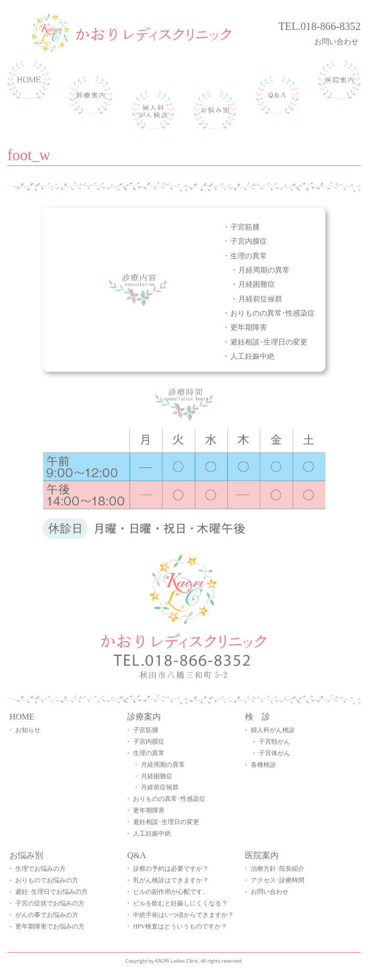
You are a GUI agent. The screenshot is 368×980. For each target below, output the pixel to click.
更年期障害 (249, 327)
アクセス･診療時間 (278, 880)
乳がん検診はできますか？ (171, 880)
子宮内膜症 (249, 241)
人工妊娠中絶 (252, 356)
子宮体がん (274, 753)
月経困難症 (257, 284)
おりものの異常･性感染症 (273, 313)
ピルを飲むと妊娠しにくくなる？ (180, 903)
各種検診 (263, 765)
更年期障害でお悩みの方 (50, 926)
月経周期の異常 (264, 270)
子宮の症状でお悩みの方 (50, 903)
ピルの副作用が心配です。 (171, 892)
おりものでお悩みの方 (47, 880)
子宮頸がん (274, 742)
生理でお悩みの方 (40, 869)
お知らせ (28, 730)
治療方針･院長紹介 (278, 869)
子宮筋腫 (245, 227)
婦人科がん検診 (273, 730)
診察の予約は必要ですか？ (171, 869)
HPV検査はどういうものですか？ (180, 926)
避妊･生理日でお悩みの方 (52, 892)
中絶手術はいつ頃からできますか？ (183, 915)
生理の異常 (249, 256)
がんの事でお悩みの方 (47, 915)
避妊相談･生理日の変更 (269, 342)
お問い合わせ (338, 41)
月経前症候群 (260, 299)
